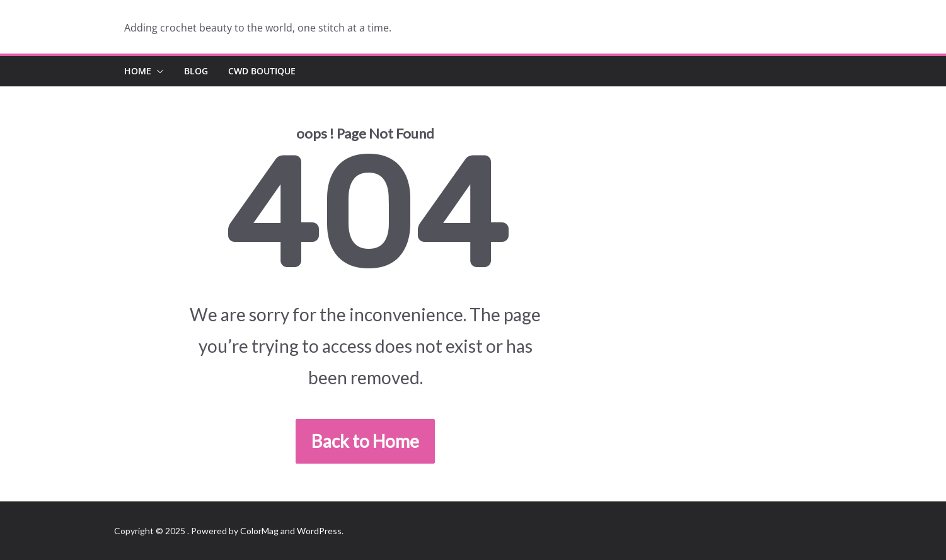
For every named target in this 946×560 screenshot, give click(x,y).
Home (138, 71)
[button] (158, 71)
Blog (196, 71)
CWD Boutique (262, 71)
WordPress (319, 531)
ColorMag (259, 531)
